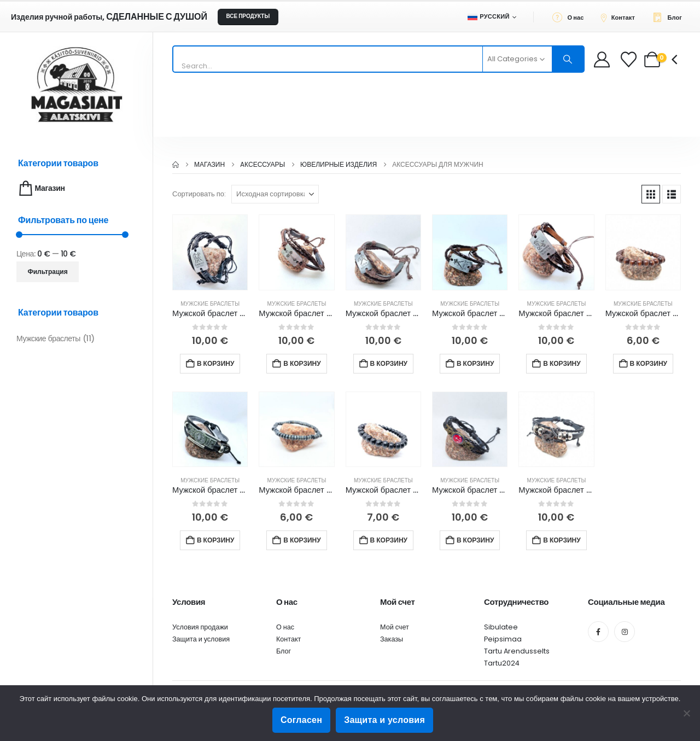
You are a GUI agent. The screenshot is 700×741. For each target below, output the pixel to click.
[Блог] (670, 17)
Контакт (288, 639)
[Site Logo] (77, 84)
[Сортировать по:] (275, 194)
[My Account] (602, 59)
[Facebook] (598, 632)
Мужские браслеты (210, 304)
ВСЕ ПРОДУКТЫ (248, 16)
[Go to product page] (210, 252)
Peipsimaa (503, 639)
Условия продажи (200, 627)
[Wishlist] (630, 59)
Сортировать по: (199, 194)
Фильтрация (48, 272)
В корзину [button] (215, 363)
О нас (285, 627)
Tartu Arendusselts (517, 651)
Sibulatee (501, 627)
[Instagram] (625, 632)
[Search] (568, 59)
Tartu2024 (502, 663)
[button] (651, 194)
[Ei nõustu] (686, 713)
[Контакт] (621, 17)
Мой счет (395, 627)
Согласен (301, 720)
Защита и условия (201, 639)
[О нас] (571, 17)
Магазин (41, 188)
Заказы (392, 639)
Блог (284, 651)
